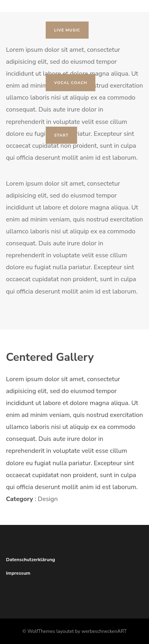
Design (48, 499)
